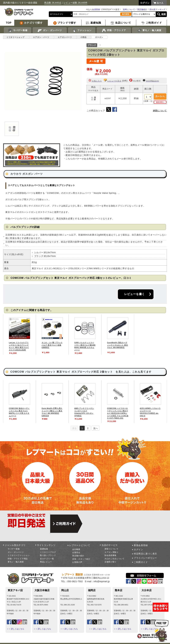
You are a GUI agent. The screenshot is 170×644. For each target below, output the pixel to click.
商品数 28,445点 (53, 3)
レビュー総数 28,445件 (76, 3)
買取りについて (112, 549)
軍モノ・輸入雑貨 (149, 30)
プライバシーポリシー (145, 558)
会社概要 (76, 549)
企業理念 (76, 553)
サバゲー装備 (18, 30)
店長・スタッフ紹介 (81, 559)
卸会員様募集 (110, 555)
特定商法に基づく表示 (145, 554)
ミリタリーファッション (19, 555)
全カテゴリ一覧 (47, 559)
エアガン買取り (112, 552)
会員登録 (96, 9)
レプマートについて (80, 545)
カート (160, 3)
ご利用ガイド (141, 562)
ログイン (138, 550)
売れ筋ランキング (157, 9)
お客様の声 (77, 562)
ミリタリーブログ (48, 552)
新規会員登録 (141, 545)
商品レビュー (46, 562)
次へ (96, 428)
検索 (164, 14)
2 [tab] (88, 428)
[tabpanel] (20, 335)
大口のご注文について (115, 559)
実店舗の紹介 (78, 556)
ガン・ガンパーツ (50, 30)
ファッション (82, 30)
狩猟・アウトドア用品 (18, 559)
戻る (74, 428)
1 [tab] (82, 428)
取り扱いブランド (48, 555)
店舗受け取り (110, 562)
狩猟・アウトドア (114, 30)
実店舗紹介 (142, 9)
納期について (160, 111)
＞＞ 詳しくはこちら (16, 629)
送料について (129, 9)
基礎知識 (44, 549)
